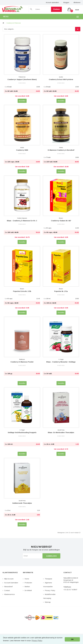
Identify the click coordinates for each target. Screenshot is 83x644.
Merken (27, 587)
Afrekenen (77, 2)
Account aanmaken (52, 2)
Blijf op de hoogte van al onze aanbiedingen (41, 550)
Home (27, 579)
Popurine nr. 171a (61, 291)
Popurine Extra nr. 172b (22, 291)
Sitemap (48, 602)
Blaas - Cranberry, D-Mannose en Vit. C (22, 221)
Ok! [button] (72, 639)
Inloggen (66, 2)
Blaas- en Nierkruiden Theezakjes (61, 433)
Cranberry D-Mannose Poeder (22, 362)
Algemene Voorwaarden (48, 585)
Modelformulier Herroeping (49, 596)
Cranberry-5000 (22, 150)
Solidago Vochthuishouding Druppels (22, 433)
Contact (7, 590)
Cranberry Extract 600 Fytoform (61, 79)
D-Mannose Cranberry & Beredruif (61, 150)
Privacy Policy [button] (37, 641)
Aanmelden (51, 556)
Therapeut (48, 579)
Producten (28, 583)
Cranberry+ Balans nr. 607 (61, 221)
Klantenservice (9, 594)
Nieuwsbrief (8, 587)
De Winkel (28, 590)
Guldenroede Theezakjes (22, 503)
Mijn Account (9, 579)
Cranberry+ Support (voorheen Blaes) (22, 79)
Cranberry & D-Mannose (14, 23)
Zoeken (56, 9)
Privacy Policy (50, 590)
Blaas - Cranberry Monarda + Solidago (61, 362)
